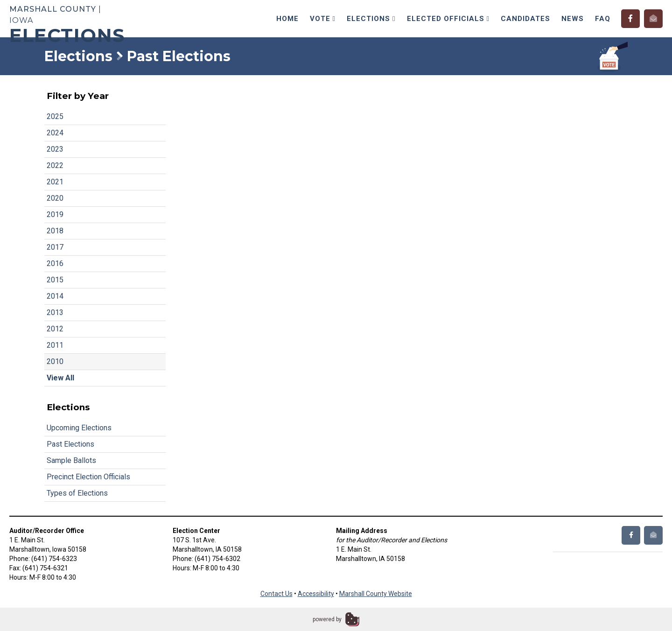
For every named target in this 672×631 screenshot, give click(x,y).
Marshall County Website (376, 594)
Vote (323, 19)
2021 (55, 182)
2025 (55, 116)
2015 (55, 280)
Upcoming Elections (79, 428)
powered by (327, 619)
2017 (55, 247)
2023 (55, 149)
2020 (55, 198)
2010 (55, 361)
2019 (55, 214)
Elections (371, 19)
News (573, 19)
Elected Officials (448, 19)
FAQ (603, 19)
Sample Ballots (71, 460)
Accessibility (316, 594)
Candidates (525, 19)
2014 (55, 296)
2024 (55, 133)
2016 (55, 263)
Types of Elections (77, 493)
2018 (55, 231)
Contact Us (276, 594)
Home (287, 19)
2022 (55, 165)
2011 (55, 345)
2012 (55, 329)
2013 (55, 312)
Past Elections (70, 444)
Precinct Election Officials (88, 477)
